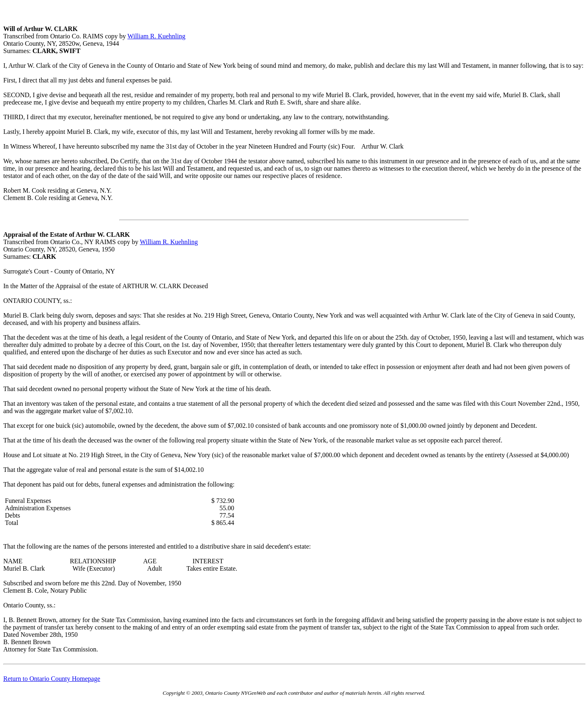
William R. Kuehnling (156, 36)
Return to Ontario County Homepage (52, 679)
